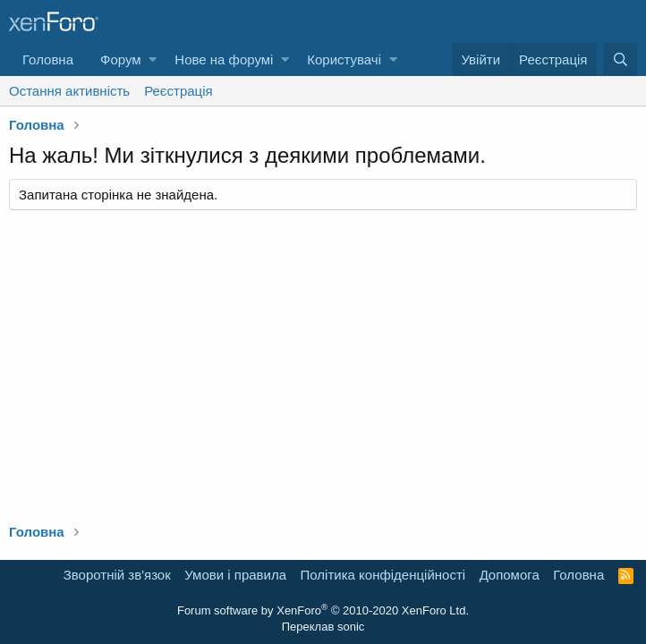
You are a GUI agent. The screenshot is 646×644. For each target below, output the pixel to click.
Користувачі (344, 59)
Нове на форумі (224, 59)
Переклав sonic (323, 627)
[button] (153, 59)
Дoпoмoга (510, 575)
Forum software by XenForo (323, 610)
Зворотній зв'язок (117, 575)
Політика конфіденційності (383, 575)
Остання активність (69, 91)
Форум (121, 59)
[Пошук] (620, 59)
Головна (48, 59)
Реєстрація (178, 91)
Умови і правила (235, 575)
